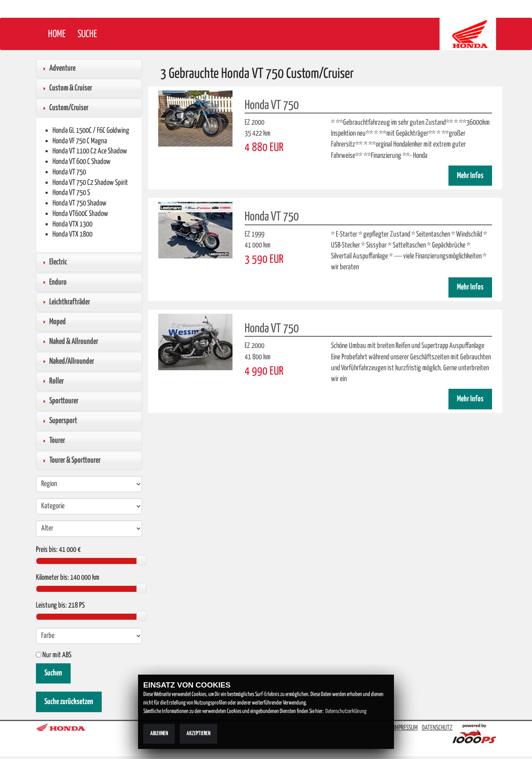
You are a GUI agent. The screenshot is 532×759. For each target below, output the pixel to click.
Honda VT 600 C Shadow (82, 162)
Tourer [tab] (53, 440)
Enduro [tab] (54, 282)
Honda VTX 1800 (72, 234)
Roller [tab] (52, 381)
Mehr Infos (470, 176)
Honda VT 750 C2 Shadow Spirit (90, 183)
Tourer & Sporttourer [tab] (71, 460)
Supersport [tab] (59, 421)
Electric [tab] (54, 262)
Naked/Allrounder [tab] (67, 361)
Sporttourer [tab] (60, 401)
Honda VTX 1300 (72, 224)
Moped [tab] (53, 322)
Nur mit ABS (54, 655)
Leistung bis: (51, 606)
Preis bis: (47, 550)
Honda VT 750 (69, 172)
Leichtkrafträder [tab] (65, 302)
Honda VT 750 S (71, 193)
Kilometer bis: (52, 578)
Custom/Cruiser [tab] (65, 108)
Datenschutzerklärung (346, 711)
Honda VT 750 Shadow (80, 203)
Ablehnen (159, 734)
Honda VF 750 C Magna (80, 141)
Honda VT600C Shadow (80, 214)
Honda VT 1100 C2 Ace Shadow (90, 151)
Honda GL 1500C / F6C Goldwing (91, 131)
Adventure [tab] (58, 68)
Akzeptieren (198, 734)
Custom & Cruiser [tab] (66, 88)
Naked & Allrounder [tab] (69, 342)
